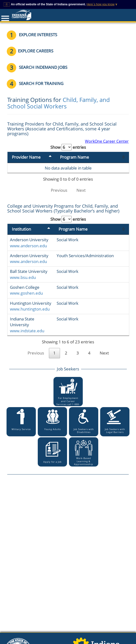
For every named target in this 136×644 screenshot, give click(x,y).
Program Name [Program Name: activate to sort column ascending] (75, 157)
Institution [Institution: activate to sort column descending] (21, 229)
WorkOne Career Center (107, 141)
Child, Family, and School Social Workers (59, 103)
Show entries (68, 147)
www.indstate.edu (27, 331)
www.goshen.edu (26, 293)
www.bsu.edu (23, 277)
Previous (59, 190)
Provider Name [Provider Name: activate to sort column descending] (26, 157)
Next (81, 190)
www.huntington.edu (30, 309)
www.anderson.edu (28, 246)
